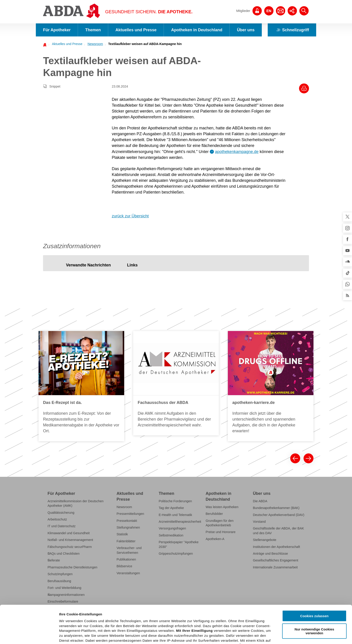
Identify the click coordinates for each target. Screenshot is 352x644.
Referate (54, 560)
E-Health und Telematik (175, 515)
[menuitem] (66, 44)
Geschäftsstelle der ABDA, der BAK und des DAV (278, 531)
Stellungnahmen (128, 527)
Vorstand (259, 522)
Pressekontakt (127, 521)
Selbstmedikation (171, 535)
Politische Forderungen (175, 501)
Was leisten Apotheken (222, 507)
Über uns (246, 30)
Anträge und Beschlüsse (270, 554)
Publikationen (126, 559)
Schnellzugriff (292, 30)
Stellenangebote (265, 540)
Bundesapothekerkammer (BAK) (276, 508)
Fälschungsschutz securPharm (70, 547)
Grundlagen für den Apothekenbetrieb (220, 523)
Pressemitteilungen (130, 514)
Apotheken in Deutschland (197, 30)
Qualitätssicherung (61, 513)
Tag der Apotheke (171, 508)
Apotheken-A (215, 539)
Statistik (122, 534)
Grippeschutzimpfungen (176, 554)
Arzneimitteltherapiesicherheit (180, 522)
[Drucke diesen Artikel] (304, 88)
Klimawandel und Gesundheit (69, 533)
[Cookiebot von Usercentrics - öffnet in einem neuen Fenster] (29, 635)
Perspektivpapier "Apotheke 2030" (179, 544)
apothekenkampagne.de (237, 152)
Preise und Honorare (221, 532)
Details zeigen (240, 635)
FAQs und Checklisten (64, 554)
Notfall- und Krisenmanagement (70, 540)
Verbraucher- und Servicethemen (129, 550)
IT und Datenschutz (62, 526)
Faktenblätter (126, 541)
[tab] (88, 265)
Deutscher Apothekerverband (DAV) (279, 515)
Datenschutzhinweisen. (183, 622)
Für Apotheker (57, 30)
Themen (93, 30)
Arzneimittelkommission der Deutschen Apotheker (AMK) (75, 503)
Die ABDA (260, 501)
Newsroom (95, 44)
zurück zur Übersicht (130, 216)
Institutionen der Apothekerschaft (276, 547)
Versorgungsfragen (172, 528)
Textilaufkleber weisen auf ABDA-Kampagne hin (145, 44)
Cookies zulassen (314, 578)
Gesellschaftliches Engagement (275, 560)
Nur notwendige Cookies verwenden (314, 593)
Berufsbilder (214, 514)
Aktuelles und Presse (136, 30)
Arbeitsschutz (57, 519)
